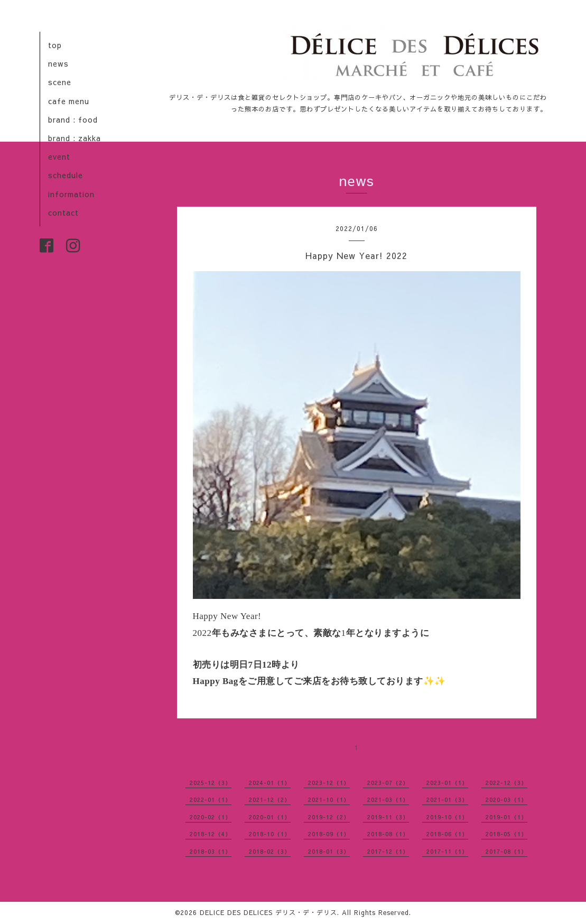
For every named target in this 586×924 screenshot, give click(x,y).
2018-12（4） (211, 834)
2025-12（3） (211, 783)
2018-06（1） (447, 834)
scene (60, 82)
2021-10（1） (329, 800)
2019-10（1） (447, 817)
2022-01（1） (211, 800)
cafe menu (69, 101)
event (59, 156)
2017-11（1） (447, 851)
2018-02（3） (270, 851)
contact (63, 212)
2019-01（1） (506, 817)
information (71, 194)
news (58, 63)
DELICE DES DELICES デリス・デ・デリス (268, 912)
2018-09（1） (329, 834)
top (55, 45)
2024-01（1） (270, 783)
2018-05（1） (506, 834)
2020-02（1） (211, 817)
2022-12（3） (506, 783)
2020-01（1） (270, 817)
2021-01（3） (447, 800)
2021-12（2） (270, 800)
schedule (66, 175)
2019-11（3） (388, 817)
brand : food (73, 119)
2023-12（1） (329, 783)
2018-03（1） (211, 851)
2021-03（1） (388, 800)
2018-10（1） (270, 834)
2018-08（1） (388, 834)
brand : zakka (75, 138)
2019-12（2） (329, 817)
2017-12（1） (388, 851)
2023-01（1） (447, 783)
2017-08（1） (506, 851)
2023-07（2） (388, 783)
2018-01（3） (329, 851)
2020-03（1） (506, 800)
